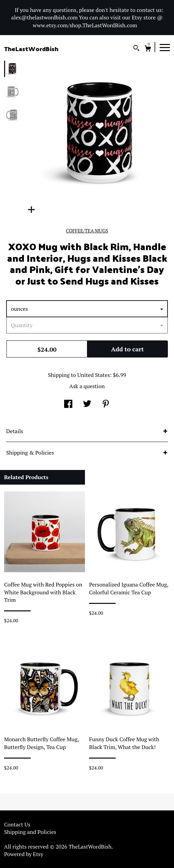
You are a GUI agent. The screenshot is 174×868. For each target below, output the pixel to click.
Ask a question (87, 386)
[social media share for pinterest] (106, 405)
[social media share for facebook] (68, 405)
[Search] (136, 49)
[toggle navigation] (165, 47)
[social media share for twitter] (87, 405)
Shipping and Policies (30, 832)
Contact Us (17, 824)
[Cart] (148, 49)
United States (94, 375)
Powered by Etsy (24, 854)
